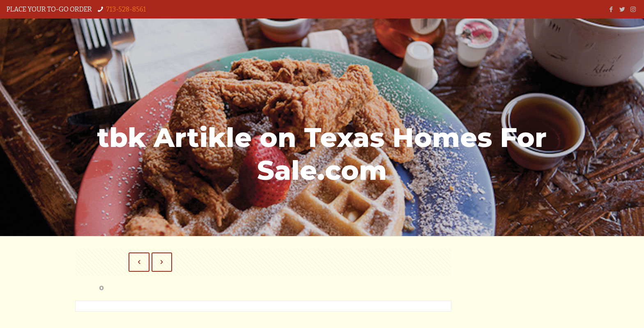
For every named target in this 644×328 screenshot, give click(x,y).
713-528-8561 (126, 9)
